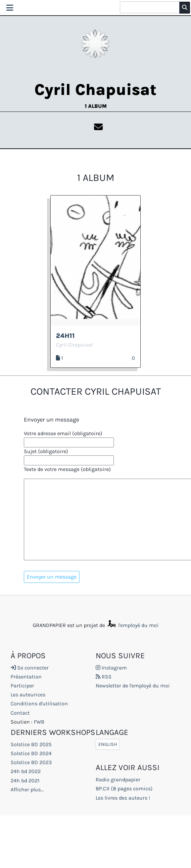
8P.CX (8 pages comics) (124, 789)
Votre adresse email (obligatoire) (63, 434)
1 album (96, 106)
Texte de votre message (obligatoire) (67, 470)
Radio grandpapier (118, 780)
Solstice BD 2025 (31, 745)
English (108, 745)
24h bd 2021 (25, 781)
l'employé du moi (132, 626)
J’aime (125, 358)
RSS (104, 677)
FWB (39, 722)
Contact (20, 713)
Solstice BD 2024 (31, 754)
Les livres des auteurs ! (123, 798)
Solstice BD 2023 (31, 763)
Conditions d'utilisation (39, 704)
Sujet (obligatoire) (46, 452)
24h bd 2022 (26, 772)
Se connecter (30, 668)
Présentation (26, 677)
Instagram (111, 668)
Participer (22, 686)
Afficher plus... (27, 790)
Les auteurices (28, 695)
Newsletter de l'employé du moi (133, 686)
